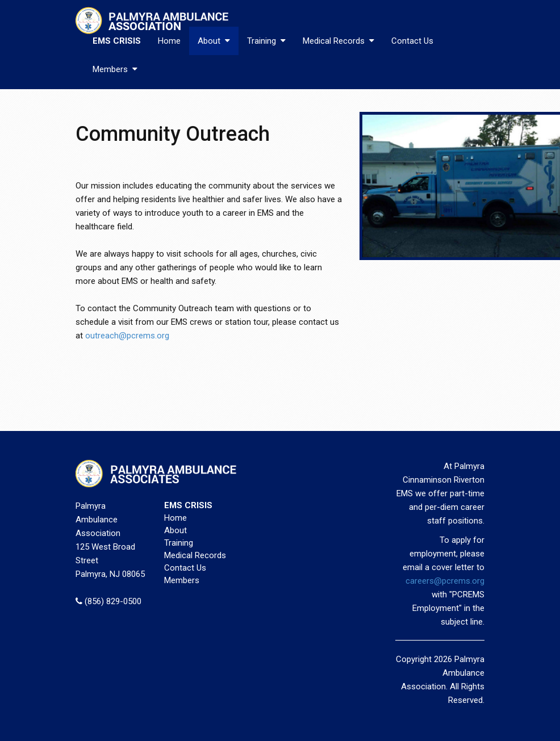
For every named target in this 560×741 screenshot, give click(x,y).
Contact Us (412, 41)
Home (169, 41)
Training (266, 41)
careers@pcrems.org (445, 581)
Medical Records (338, 41)
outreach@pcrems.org (127, 336)
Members (115, 69)
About (214, 41)
